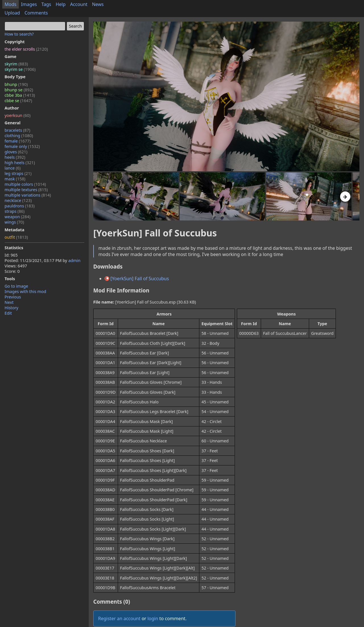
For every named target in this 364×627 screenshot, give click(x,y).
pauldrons (20, 206)
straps (15, 211)
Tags (46, 4)
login (153, 618)
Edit (8, 313)
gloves (16, 152)
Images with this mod (25, 291)
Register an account (119, 618)
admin (74, 260)
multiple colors (25, 184)
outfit (16, 237)
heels (15, 157)
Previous (13, 297)
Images (29, 4)
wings (14, 222)
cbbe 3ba (20, 95)
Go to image (16, 286)
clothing (19, 136)
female (18, 141)
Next (9, 302)
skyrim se (20, 69)
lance (13, 168)
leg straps (18, 173)
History (11, 308)
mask (15, 179)
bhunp (16, 84)
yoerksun (17, 115)
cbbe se (18, 101)
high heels (20, 163)
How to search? (19, 34)
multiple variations (28, 195)
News (98, 4)
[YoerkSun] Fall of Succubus (137, 279)
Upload (12, 13)
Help (61, 4)
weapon (17, 217)
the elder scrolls (26, 49)
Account (79, 4)
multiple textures (26, 190)
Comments (36, 13)
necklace (18, 200)
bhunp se (19, 90)
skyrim (16, 64)
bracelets (17, 130)
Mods (11, 4)
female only (22, 146)
